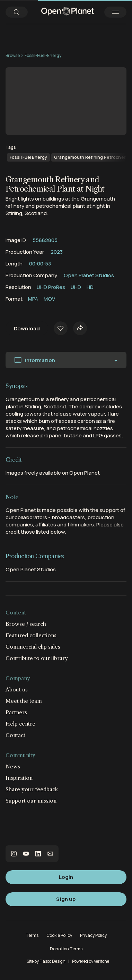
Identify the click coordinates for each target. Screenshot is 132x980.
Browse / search (26, 624)
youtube (26, 854)
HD (90, 287)
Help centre (20, 724)
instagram (14, 854)
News (13, 766)
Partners (16, 712)
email (50, 854)
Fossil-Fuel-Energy (43, 55)
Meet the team (24, 701)
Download (27, 328)
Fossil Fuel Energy (28, 157)
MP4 (33, 299)
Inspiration (19, 778)
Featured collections (31, 635)
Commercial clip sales (33, 647)
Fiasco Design (52, 961)
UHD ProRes (51, 287)
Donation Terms (66, 949)
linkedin (38, 854)
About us (17, 690)
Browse (13, 55)
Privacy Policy (93, 935)
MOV (49, 299)
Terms (32, 935)
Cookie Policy (59, 935)
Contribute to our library (37, 658)
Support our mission (31, 801)
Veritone (102, 961)
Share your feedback (32, 789)
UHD (76, 287)
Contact (15, 735)
